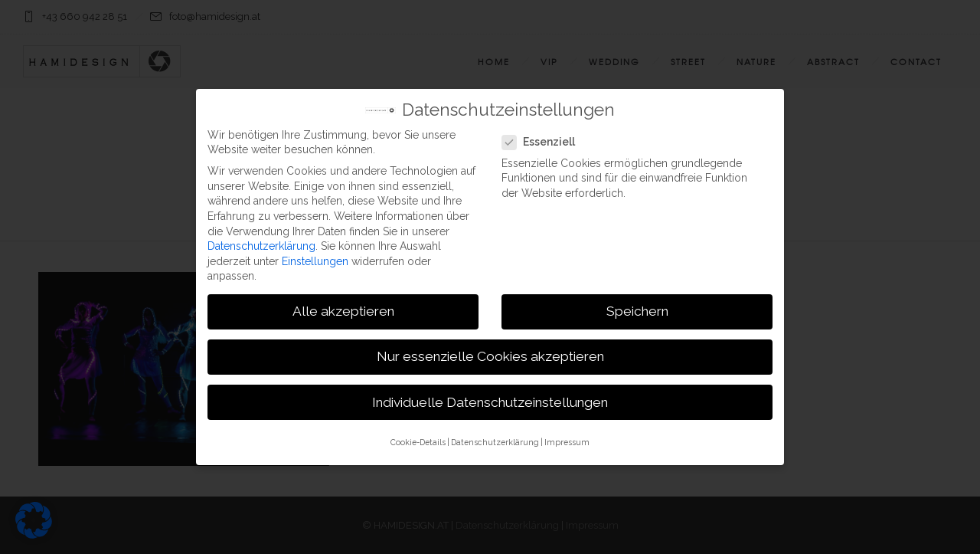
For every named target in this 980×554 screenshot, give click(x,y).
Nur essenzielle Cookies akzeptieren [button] (490, 354)
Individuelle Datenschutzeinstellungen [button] (490, 399)
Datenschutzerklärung (261, 243)
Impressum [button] (567, 439)
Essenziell (543, 140)
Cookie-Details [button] (418, 439)
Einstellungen (315, 258)
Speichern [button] (637, 309)
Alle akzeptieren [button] (343, 309)
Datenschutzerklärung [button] (495, 439)
